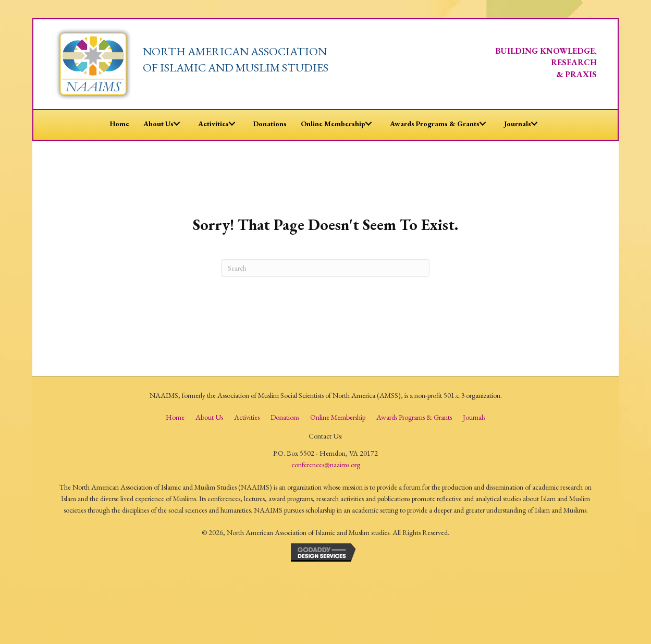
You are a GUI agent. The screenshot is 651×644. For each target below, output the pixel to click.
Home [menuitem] (175, 417)
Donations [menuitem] (285, 417)
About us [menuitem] (209, 417)
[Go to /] (255, 63)
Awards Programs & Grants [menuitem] (414, 417)
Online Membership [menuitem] (338, 417)
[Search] (325, 268)
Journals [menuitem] (474, 417)
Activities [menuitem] (247, 417)
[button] (177, 123)
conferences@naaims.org (326, 465)
